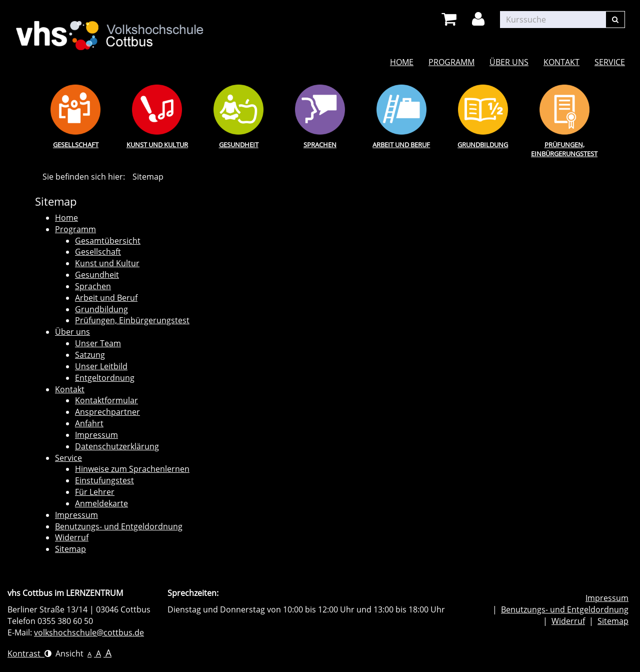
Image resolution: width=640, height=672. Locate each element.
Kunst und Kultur (157, 145)
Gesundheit (239, 145)
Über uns (509, 62)
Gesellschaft (76, 145)
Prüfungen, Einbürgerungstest (564, 149)
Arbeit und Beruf (401, 145)
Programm (451, 62)
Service (610, 62)
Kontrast (29, 653)
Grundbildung (483, 145)
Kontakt (561, 62)
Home (402, 62)
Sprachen (320, 145)
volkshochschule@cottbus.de (89, 632)
